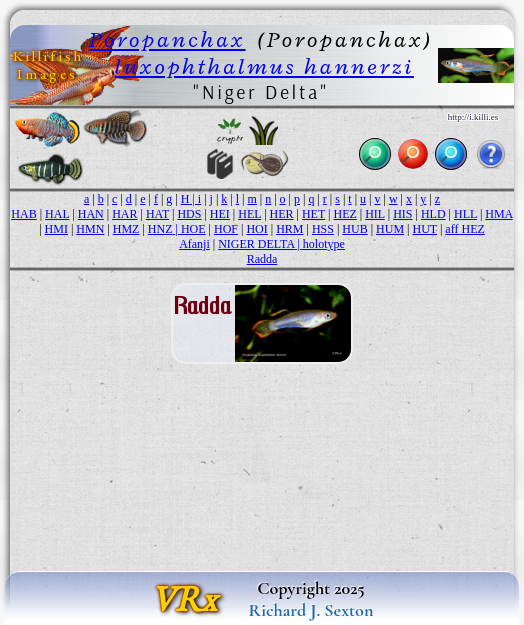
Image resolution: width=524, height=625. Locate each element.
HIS (402, 214)
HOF (226, 229)
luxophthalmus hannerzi (264, 66)
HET (313, 214)
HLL (465, 214)
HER (282, 214)
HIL (375, 214)
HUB (354, 229)
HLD (433, 214)
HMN (90, 229)
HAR (124, 214)
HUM (390, 229)
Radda (262, 259)
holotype (324, 244)
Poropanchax (167, 39)
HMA (498, 214)
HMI (56, 229)
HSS (323, 229)
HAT (157, 214)
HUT (425, 229)
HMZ (126, 229)
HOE (193, 229)
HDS (189, 214)
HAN (91, 214)
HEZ (344, 214)
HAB (23, 214)
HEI (220, 214)
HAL (57, 214)
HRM (289, 229)
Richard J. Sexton (311, 610)
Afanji (194, 244)
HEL (249, 214)
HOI (256, 229)
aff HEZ (464, 229)
